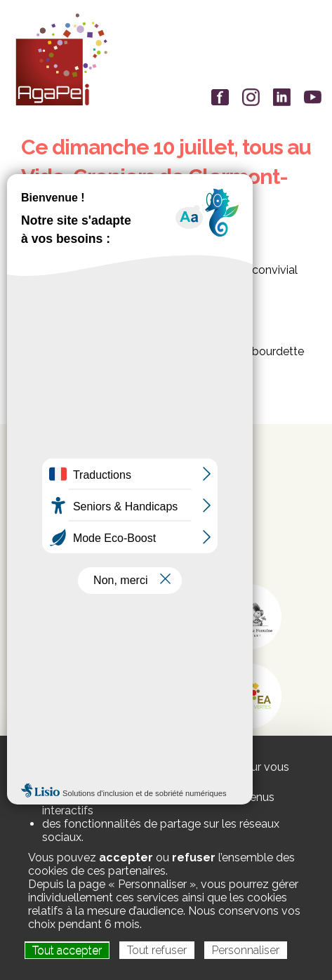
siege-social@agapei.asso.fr (111, 542)
